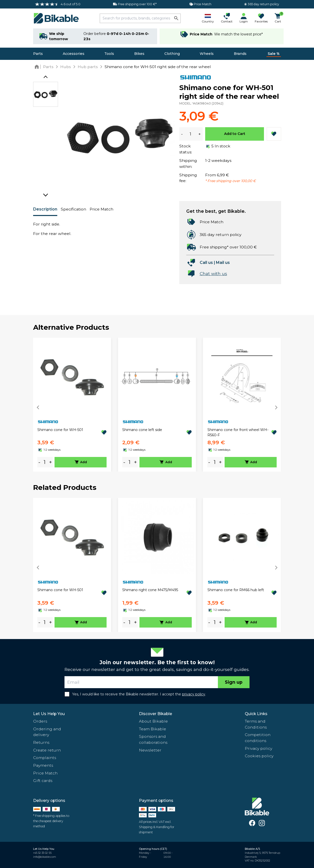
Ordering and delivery (47, 732)
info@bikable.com (45, 857)
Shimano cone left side (142, 430)
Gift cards (43, 781)
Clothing (172, 54)
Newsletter (150, 750)
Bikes (139, 54)
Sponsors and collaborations (153, 739)
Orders (40, 721)
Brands (240, 54)
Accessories (74, 54)
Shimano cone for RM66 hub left (236, 590)
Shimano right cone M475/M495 (150, 590)
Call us (206, 263)
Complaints (45, 758)
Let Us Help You (49, 714)
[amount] (45, 462)
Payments (43, 765)
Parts (38, 54)
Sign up (234, 682)
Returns (41, 742)
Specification (73, 209)
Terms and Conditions (256, 724)
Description (45, 209)
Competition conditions (258, 738)
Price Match (101, 209)
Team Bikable (153, 729)
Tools (109, 54)
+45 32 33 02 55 (42, 853)
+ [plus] (51, 462)
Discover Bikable (156, 714)
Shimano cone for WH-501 (60, 430)
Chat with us (213, 273)
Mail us (223, 263)
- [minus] (39, 462)
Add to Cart (235, 134)
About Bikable (153, 721)
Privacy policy (258, 748)
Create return (47, 750)
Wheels (207, 54)
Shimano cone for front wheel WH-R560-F (238, 432)
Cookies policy (259, 756)
